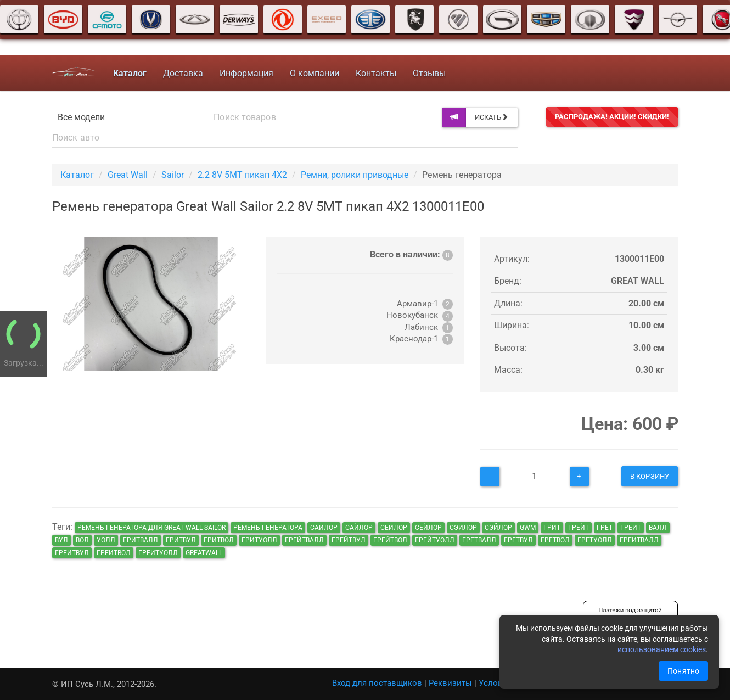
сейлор (428, 528)
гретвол (555, 540)
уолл (106, 540)
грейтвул (349, 540)
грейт (579, 528)
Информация (246, 73)
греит (631, 528)
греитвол (114, 553)
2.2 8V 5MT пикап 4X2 (242, 175)
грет (605, 528)
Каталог (77, 175)
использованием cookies (662, 649)
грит (552, 528)
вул (61, 540)
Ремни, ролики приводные (355, 175)
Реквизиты (450, 683)
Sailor (173, 175)
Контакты (376, 73)
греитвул (72, 553)
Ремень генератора (268, 528)
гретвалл (479, 540)
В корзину (650, 476)
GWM (528, 528)
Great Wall (128, 175)
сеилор (394, 528)
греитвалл (639, 540)
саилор (324, 528)
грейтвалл (304, 540)
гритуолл (259, 540)
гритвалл (141, 540)
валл (658, 528)
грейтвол (390, 540)
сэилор (463, 528)
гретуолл (595, 540)
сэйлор (498, 528)
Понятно (683, 671)
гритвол (219, 540)
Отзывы (429, 73)
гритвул (181, 540)
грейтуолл (435, 540)
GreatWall (204, 553)
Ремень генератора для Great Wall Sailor (151, 528)
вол (82, 540)
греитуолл (158, 553)
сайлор (359, 528)
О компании (315, 73)
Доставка (183, 73)
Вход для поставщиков (377, 683)
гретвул (518, 540)
